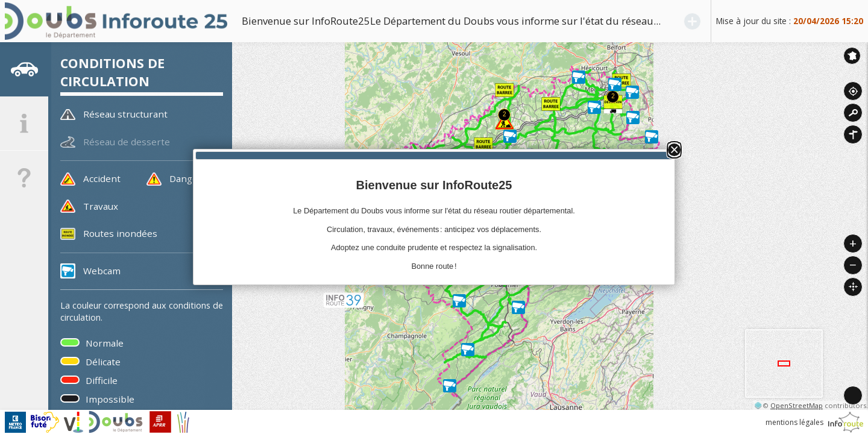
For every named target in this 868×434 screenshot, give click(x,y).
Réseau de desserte (127, 142)
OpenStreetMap (797, 405)
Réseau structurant (125, 114)
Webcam (102, 271)
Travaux (101, 206)
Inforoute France (852, 56)
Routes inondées (120, 233)
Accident (102, 178)
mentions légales (794, 422)
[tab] (24, 69)
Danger (186, 178)
